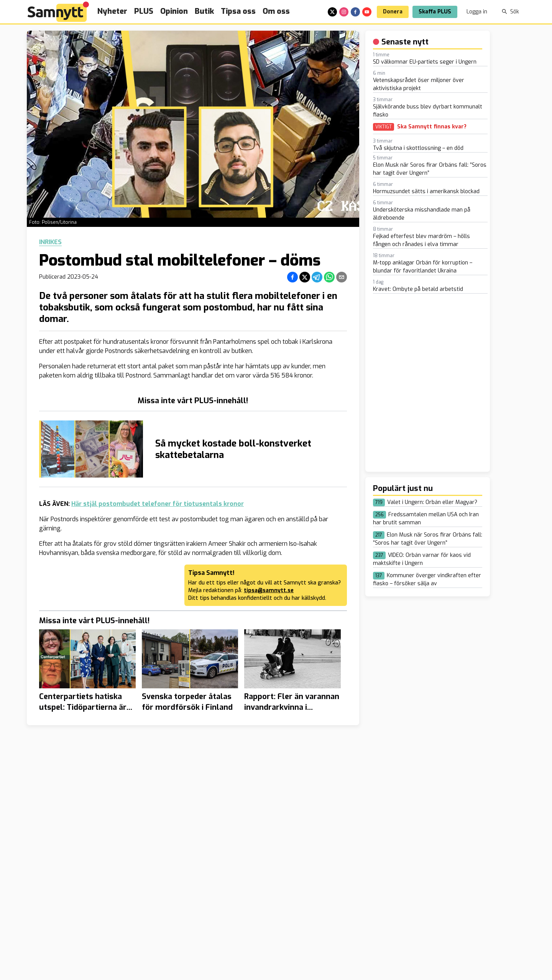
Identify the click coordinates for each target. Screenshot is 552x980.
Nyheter (112, 11)
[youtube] (367, 12)
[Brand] (58, 12)
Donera (393, 12)
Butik (204, 11)
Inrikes (50, 242)
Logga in (477, 12)
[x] (332, 12)
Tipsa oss (238, 11)
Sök (510, 12)
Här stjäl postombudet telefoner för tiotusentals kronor (158, 504)
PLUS (144, 11)
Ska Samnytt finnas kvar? (432, 127)
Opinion (174, 11)
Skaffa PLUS (435, 12)
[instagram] (344, 12)
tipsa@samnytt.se (269, 590)
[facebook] (355, 12)
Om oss (276, 11)
